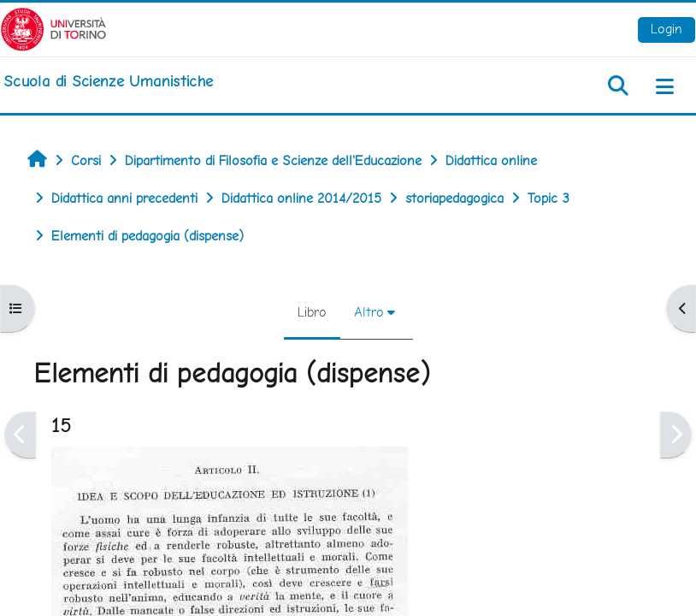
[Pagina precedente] (20, 435)
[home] (108, 81)
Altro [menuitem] (369, 312)
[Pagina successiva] (676, 435)
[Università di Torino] (53, 28)
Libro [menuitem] (312, 312)
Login (667, 29)
